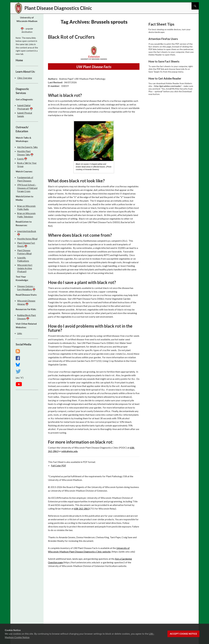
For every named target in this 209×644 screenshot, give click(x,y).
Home (19, 60)
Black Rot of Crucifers (71, 37)
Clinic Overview (25, 78)
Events (20, 159)
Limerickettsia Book (27, 231)
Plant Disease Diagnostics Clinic (58, 8)
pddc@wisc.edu (70, 451)
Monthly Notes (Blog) (27, 239)
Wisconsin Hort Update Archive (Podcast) (25, 268)
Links (20, 333)
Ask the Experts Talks (27, 147)
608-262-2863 (82, 509)
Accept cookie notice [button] (183, 634)
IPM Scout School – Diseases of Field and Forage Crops (27, 188)
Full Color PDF (59, 465)
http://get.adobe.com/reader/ (168, 86)
